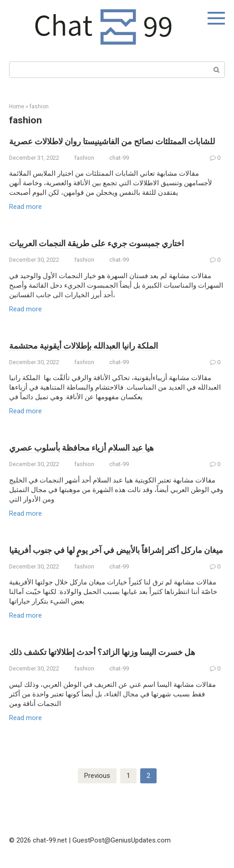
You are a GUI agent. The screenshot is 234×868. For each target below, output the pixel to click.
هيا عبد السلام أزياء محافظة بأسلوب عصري (81, 448)
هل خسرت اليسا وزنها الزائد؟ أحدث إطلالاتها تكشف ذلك (102, 652)
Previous (97, 776)
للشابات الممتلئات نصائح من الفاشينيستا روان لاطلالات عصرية (112, 141)
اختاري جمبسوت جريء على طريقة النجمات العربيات (97, 243)
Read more (25, 207)
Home (17, 107)
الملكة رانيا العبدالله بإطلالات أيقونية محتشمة (84, 346)
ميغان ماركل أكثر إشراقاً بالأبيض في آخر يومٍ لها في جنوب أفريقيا (116, 550)
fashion (39, 107)
